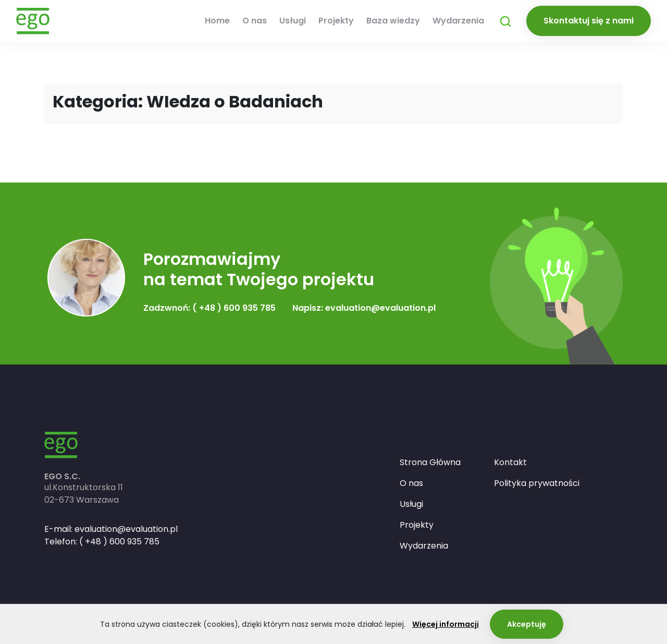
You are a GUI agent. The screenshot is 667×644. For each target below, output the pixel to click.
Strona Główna (430, 462)
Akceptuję (527, 624)
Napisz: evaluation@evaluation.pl (364, 308)
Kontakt (510, 462)
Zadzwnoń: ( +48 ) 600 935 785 (209, 308)
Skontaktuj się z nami (589, 21)
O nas (255, 21)
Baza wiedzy (393, 21)
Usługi (293, 21)
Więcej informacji (446, 624)
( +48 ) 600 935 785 (119, 542)
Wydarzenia (458, 21)
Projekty (336, 21)
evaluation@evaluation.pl (126, 529)
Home (217, 21)
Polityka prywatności (537, 483)
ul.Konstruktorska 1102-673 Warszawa (84, 494)
